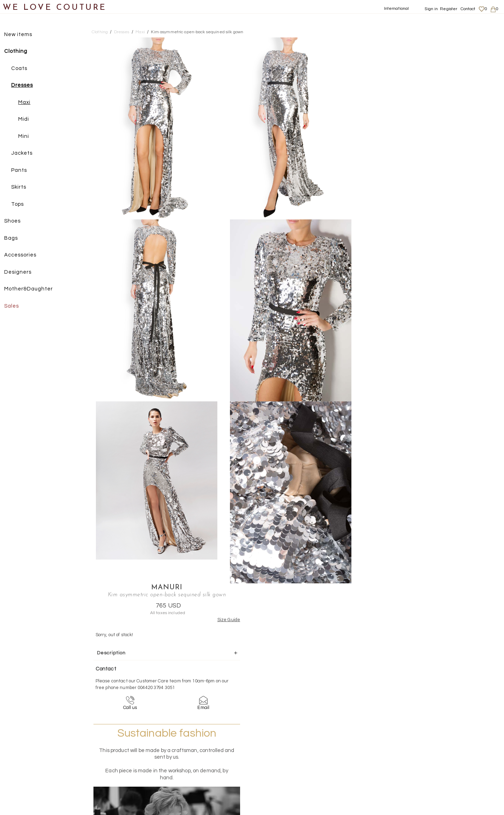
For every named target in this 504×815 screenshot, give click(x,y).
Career (421, 772)
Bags (15, 238)
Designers (21, 272)
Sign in (431, 9)
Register (449, 9)
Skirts (22, 187)
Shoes (16, 221)
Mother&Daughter (32, 289)
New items (22, 34)
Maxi (28, 102)
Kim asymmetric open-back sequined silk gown (197, 32)
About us (423, 744)
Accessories (24, 255)
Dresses (26, 86)
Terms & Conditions (433, 765)
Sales (15, 306)
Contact (468, 9)
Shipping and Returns (436, 751)
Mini (27, 136)
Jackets (25, 153)
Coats (23, 68)
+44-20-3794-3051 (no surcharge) (296, 696)
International (397, 9)
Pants (23, 170)
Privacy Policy (428, 758)
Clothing (19, 52)
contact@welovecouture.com (435, 696)
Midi (27, 120)
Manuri (424, 41)
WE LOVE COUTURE (55, 8)
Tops (21, 204)
